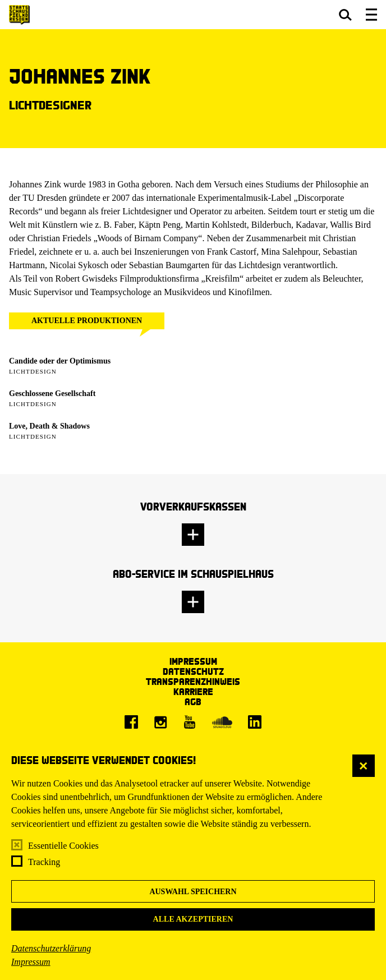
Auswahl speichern (193, 892)
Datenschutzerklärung (51, 948)
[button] (345, 15)
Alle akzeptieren (193, 919)
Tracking (44, 862)
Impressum (31, 962)
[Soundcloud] (222, 722)
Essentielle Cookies (63, 846)
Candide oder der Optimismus (60, 361)
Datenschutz (193, 671)
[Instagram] (160, 722)
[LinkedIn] (255, 722)
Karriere (193, 691)
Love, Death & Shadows (49, 426)
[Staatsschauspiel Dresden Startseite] (19, 15)
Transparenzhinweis (193, 681)
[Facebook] (131, 722)
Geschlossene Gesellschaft (52, 394)
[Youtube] (190, 722)
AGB (193, 701)
